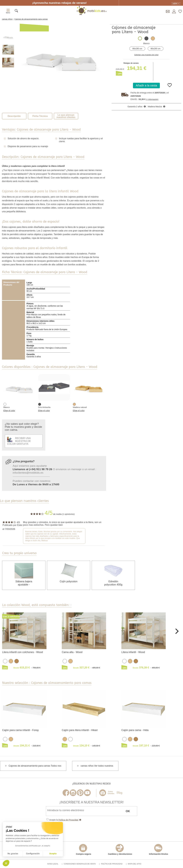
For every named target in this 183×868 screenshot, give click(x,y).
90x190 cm (137, 49)
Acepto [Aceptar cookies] (53, 854)
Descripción (14, 116)
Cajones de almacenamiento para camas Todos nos (35, 766)
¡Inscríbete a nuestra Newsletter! (91, 802)
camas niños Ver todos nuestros (97, 766)
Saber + (176, 3)
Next (177, 631)
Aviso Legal (53, 864)
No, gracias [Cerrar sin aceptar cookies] (13, 854)
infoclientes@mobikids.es (28, 473)
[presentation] (68, 829)
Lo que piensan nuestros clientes (66, 116)
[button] (6, 863)
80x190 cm (156, 49)
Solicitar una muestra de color (146, 55)
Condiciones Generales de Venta (80, 864)
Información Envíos (159, 849)
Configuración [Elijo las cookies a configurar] (33, 854)
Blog (119, 793)
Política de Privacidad (68, 820)
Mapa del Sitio (134, 864)
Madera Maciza (155, 107)
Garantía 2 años (135, 107)
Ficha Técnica (40, 116)
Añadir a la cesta (146, 85)
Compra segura (83, 849)
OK (128, 811)
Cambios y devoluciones (120, 849)
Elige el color (9, 411)
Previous (6, 631)
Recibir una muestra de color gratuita (19, 441)
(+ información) (152, 99)
